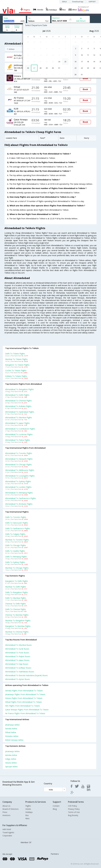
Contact (56, 806)
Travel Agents (8, 832)
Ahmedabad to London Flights (18, 487)
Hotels (28, 809)
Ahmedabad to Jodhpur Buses (18, 668)
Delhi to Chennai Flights (16, 609)
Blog (55, 809)
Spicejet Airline (11, 767)
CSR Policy (72, 806)
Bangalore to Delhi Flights (17, 581)
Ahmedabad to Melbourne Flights (20, 470)
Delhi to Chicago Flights (16, 545)
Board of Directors (11, 809)
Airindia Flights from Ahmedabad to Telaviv (24, 691)
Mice (27, 818)
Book (85, 79)
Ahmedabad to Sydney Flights (18, 481)
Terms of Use (74, 812)
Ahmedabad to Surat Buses (17, 649)
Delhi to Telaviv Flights (15, 354)
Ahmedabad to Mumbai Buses (18, 645)
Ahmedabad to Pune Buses (17, 653)
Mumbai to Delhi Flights (16, 587)
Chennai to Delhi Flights (16, 604)
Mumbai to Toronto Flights (17, 540)
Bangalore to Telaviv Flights (17, 365)
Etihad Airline (11, 732)
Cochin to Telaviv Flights (16, 370)
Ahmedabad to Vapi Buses (17, 664)
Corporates (7, 836)
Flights (28, 806)
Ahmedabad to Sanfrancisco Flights (21, 498)
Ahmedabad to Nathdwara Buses (20, 672)
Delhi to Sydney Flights (15, 562)
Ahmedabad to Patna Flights (18, 440)
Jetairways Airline (12, 725)
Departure (56, 18)
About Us (6, 806)
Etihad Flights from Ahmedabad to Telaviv (24, 702)
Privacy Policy (74, 809)
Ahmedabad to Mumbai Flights (19, 417)
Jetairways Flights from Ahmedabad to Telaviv (25, 694)
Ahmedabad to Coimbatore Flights (20, 429)
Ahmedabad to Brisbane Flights (19, 504)
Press (5, 812)
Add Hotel (7, 829)
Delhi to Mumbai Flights (16, 598)
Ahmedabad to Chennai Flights (19, 401)
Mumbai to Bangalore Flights (18, 621)
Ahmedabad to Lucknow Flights (19, 434)
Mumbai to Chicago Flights (17, 568)
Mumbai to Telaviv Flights (16, 359)
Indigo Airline (11, 759)
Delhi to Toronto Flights (16, 517)
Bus (27, 815)
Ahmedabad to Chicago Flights (19, 465)
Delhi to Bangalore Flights (17, 592)
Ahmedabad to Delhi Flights (17, 395)
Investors (6, 815)
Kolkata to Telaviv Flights (16, 376)
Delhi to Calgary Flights (15, 534)
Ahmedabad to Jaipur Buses (17, 660)
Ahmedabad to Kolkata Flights (18, 406)
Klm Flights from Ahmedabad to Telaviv (23, 706)
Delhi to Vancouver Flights (17, 523)
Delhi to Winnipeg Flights (16, 557)
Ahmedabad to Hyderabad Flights (20, 412)
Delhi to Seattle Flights (15, 551)
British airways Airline (14, 740)
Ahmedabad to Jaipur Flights (17, 423)
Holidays (29, 812)
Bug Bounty (73, 815)
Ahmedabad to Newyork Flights (19, 459)
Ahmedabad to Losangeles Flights (20, 476)
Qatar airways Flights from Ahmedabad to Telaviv (27, 710)
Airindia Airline (11, 729)
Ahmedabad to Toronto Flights (19, 453)
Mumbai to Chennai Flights (17, 632)
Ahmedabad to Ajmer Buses (18, 679)
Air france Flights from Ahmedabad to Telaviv (25, 713)
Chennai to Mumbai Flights (17, 615)
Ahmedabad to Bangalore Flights (20, 389)
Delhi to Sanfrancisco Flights (18, 528)
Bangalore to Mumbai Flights (18, 626)
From (6, 18)
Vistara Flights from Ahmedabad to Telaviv (24, 698)
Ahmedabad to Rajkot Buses (18, 656)
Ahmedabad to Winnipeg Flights (19, 493)
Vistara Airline (11, 763)
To (29, 18)
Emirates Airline (12, 736)
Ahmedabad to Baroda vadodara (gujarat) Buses (26, 675)
